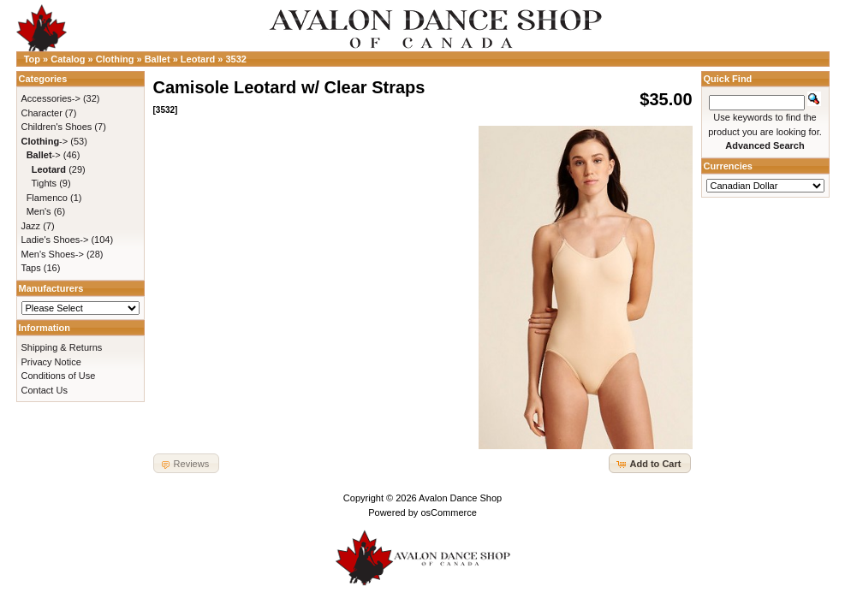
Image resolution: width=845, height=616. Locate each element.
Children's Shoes (57, 127)
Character (42, 113)
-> (45, 141)
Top (32, 59)
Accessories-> (51, 98)
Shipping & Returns (62, 347)
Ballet (158, 59)
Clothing (115, 59)
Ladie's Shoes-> (55, 240)
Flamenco (47, 198)
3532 (235, 59)
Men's (39, 211)
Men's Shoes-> (53, 254)
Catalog (68, 59)
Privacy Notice (51, 362)
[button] (650, 463)
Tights (45, 183)
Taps (31, 268)
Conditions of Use (59, 376)
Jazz (31, 226)
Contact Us (45, 390)
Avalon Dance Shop (460, 498)
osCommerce (448, 512)
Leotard (198, 59)
